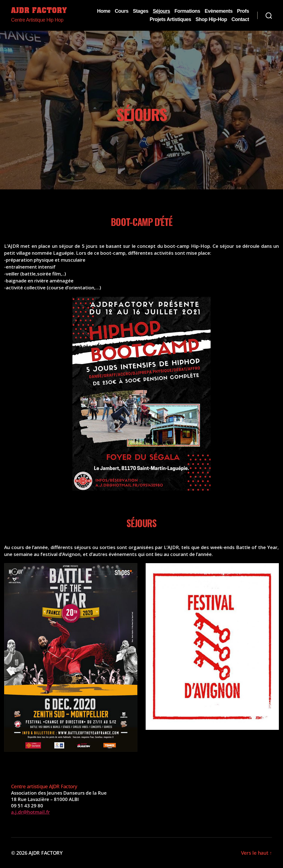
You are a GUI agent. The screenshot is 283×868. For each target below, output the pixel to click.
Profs (243, 11)
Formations (187, 11)
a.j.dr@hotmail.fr (30, 812)
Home (104, 11)
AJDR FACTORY (39, 11)
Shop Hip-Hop (211, 19)
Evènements (218, 11)
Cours (122, 11)
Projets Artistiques (171, 19)
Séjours (162, 11)
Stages (141, 11)
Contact (240, 19)
